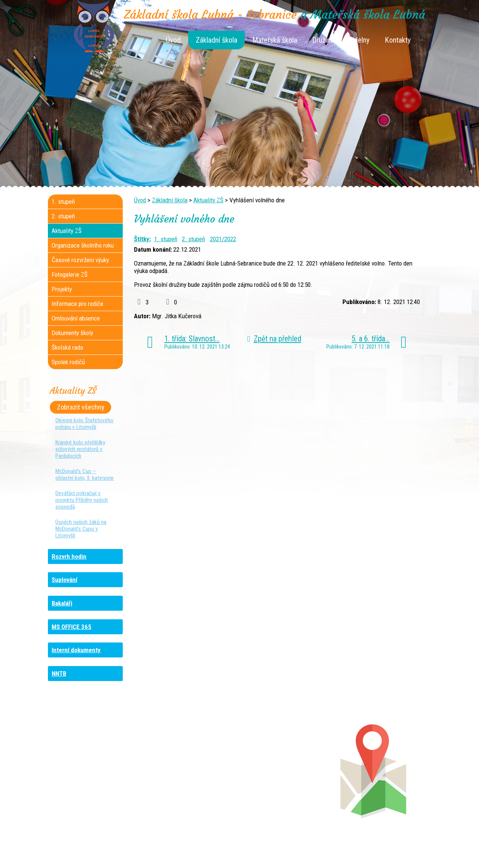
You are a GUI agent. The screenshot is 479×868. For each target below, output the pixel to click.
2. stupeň (193, 239)
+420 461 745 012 (287, 769)
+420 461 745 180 (289, 762)
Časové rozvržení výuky (80, 260)
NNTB (59, 674)
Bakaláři (62, 603)
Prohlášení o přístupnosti (372, 850)
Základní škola (216, 40)
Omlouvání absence (76, 318)
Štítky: (142, 239)
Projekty (62, 289)
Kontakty (398, 40)
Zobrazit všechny (81, 407)
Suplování (64, 580)
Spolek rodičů (68, 362)
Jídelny (359, 40)
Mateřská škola (275, 40)
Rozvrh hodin (69, 556)
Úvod (173, 40)
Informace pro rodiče (77, 304)
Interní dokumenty (76, 650)
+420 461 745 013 (289, 777)
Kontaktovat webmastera (271, 850)
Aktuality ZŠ (208, 200)
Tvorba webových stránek (230, 858)
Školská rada (67, 347)
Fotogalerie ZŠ (70, 274)
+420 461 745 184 (98, 762)
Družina (323, 40)
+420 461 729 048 (97, 777)
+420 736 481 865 (89, 769)
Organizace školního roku (83, 245)
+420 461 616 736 (190, 769)
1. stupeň (166, 239)
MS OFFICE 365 (71, 627)
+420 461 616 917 (187, 777)
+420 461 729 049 (91, 792)
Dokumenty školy (72, 333)
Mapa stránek (322, 850)
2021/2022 (223, 239)
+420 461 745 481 (98, 784)
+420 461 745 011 (283, 784)
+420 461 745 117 (194, 762)
